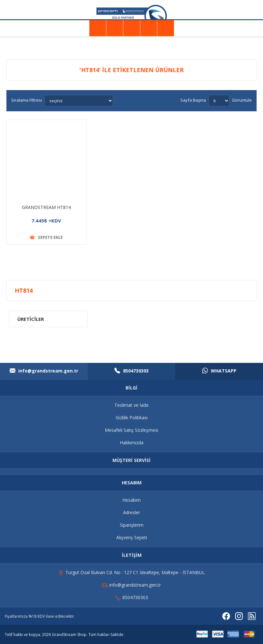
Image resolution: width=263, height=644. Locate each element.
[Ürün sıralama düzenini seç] (79, 101)
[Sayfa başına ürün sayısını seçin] (219, 101)
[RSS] (252, 616)
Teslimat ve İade (131, 405)
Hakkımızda (132, 443)
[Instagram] (239, 616)
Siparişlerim (132, 525)
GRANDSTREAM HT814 (46, 207)
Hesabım (131, 500)
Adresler (131, 512)
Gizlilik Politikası (132, 418)
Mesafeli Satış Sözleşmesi (131, 430)
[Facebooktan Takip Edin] (226, 616)
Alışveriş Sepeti (132, 537)
